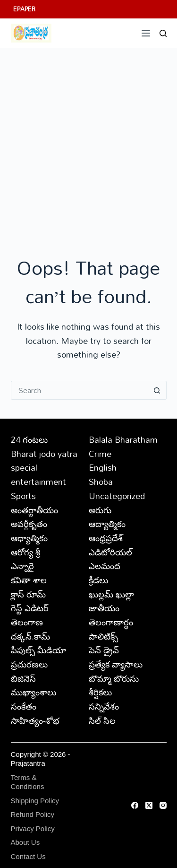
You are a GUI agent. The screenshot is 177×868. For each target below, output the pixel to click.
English (103, 467)
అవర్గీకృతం (29, 524)
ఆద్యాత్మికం (107, 524)
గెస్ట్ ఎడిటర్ (30, 608)
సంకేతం (24, 706)
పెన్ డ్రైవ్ (104, 650)
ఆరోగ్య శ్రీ (25, 552)
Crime (100, 454)
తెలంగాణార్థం (111, 622)
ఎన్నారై (22, 566)
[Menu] (146, 33)
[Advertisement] (88, 141)
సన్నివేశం (104, 706)
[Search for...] (79, 390)
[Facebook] (135, 805)
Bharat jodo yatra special (44, 461)
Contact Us (28, 856)
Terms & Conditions (28, 782)
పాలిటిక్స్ (103, 636)
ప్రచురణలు (29, 664)
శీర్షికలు (100, 692)
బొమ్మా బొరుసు (114, 678)
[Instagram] (163, 805)
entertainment (38, 482)
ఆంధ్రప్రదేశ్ (106, 538)
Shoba (101, 482)
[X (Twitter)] (149, 805)
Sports (23, 496)
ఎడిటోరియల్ (110, 552)
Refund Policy (33, 814)
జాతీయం (104, 608)
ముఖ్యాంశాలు (34, 692)
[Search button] (157, 390)
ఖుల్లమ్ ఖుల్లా (111, 594)
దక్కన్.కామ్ (30, 636)
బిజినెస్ (23, 678)
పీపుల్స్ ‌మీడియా (38, 650)
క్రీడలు (98, 580)
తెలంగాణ (27, 622)
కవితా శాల (29, 580)
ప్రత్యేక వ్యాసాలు (116, 664)
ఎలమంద (105, 566)
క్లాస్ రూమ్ (28, 594)
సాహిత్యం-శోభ (35, 720)
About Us (25, 842)
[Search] (163, 33)
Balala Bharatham (123, 439)
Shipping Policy (35, 801)
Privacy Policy (33, 829)
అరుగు (100, 510)
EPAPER (24, 9)
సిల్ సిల (102, 720)
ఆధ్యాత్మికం (29, 538)
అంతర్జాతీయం (34, 510)
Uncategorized (117, 496)
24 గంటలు (29, 439)
